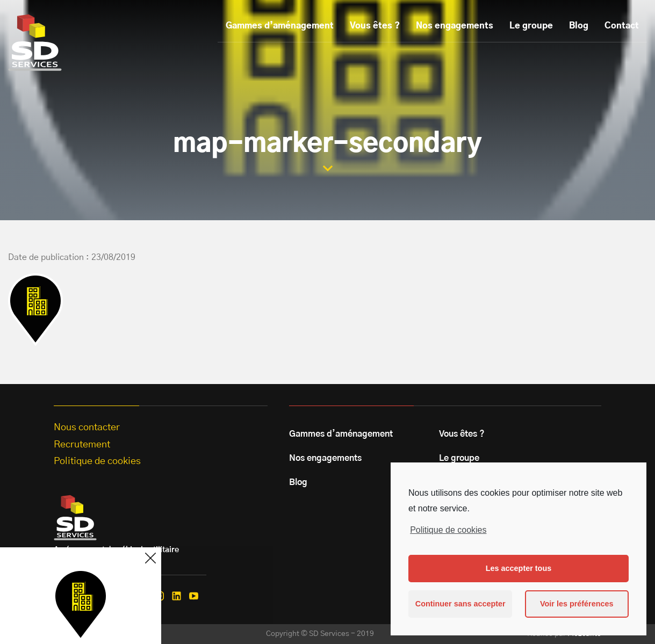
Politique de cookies (448, 530)
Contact (622, 26)
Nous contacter (87, 428)
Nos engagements (455, 26)
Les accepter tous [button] (519, 568)
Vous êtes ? (375, 26)
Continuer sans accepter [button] (460, 604)
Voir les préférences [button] (577, 604)
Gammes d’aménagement (280, 26)
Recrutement (82, 445)
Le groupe (531, 26)
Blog (579, 26)
